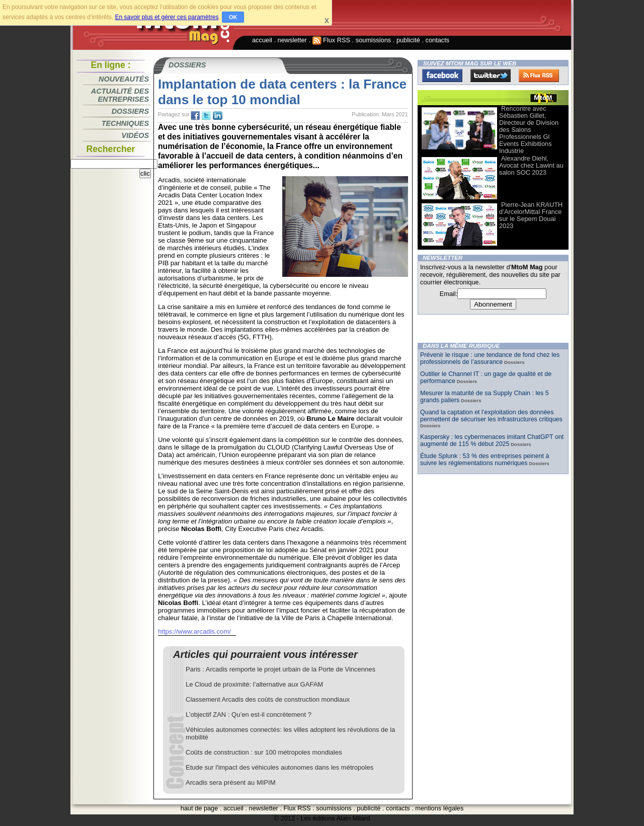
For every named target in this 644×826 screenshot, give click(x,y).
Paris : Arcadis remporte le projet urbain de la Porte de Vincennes (280, 669)
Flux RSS (332, 40)
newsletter (292, 40)
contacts (438, 40)
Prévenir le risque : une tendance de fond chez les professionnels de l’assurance (490, 358)
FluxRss (539, 76)
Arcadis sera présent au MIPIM (230, 782)
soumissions (373, 40)
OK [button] (233, 17)
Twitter (491, 76)
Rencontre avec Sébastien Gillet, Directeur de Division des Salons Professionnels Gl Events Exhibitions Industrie (529, 130)
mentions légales (439, 808)
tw (206, 116)
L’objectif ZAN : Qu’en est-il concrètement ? (249, 715)
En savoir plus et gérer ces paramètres (167, 17)
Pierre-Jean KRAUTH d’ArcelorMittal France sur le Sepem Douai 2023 (531, 215)
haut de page (199, 808)
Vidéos (135, 135)
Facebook (442, 76)
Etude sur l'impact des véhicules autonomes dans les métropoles (279, 767)
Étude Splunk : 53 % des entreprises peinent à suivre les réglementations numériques (485, 460)
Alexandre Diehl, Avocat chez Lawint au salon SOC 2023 (531, 165)
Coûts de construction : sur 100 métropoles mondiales (264, 752)
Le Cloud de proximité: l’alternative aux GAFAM (254, 684)
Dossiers (130, 111)
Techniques (125, 123)
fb (195, 116)
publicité (408, 40)
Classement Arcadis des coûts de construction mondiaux (268, 699)
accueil (262, 40)
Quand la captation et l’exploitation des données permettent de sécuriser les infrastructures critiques (491, 416)
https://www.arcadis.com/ (194, 631)
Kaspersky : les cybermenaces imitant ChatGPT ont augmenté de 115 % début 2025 (492, 440)
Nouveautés (124, 79)
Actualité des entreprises (120, 95)
